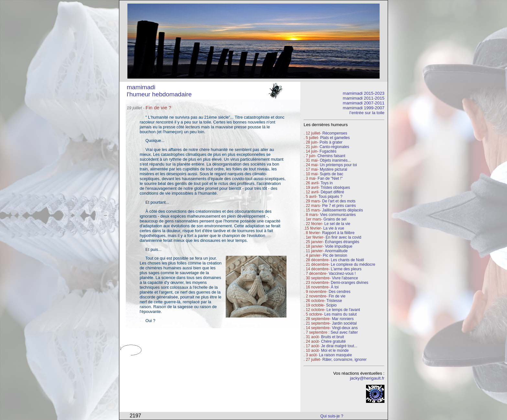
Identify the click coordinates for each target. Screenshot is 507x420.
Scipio (331, 305)
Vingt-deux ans (345, 328)
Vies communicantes (338, 215)
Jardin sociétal (344, 323)
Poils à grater (331, 142)
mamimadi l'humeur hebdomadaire (159, 91)
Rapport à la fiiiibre (338, 233)
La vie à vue (334, 228)
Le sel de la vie (337, 224)
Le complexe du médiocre (353, 264)
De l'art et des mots (339, 201)
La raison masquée (335, 355)
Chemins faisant (331, 156)
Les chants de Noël (347, 260)
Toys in (326, 183)
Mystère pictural (334, 169)
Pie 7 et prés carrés (339, 206)
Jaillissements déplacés (342, 210)
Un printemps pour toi (338, 165)
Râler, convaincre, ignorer (345, 360)
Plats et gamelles (335, 138)
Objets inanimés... (335, 160)
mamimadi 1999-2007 (364, 108)
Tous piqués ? (330, 197)
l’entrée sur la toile (367, 113)
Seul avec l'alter (344, 332)
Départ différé (333, 192)
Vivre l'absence (345, 278)
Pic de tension (335, 255)
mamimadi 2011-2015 (364, 98)
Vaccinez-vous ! (342, 274)
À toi (335, 287)
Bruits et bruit (333, 337)
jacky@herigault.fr (367, 378)
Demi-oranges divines (350, 283)
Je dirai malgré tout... (339, 346)
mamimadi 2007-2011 (364, 103)
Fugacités (328, 151)
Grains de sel (335, 219)
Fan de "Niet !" (330, 178)
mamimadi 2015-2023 (364, 93)
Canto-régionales (334, 147)
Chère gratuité (333, 341)
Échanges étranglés (342, 242)
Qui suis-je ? (332, 416)
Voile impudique (339, 246)
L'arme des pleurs (346, 269)
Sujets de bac (332, 174)
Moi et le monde (335, 350)
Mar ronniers (343, 319)
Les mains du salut (340, 314)
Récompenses (335, 133)
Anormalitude (336, 251)
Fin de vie (337, 296)
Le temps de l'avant (343, 310)
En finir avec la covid (343, 237)
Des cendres (339, 292)
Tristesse (334, 301)
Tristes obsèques (335, 188)
